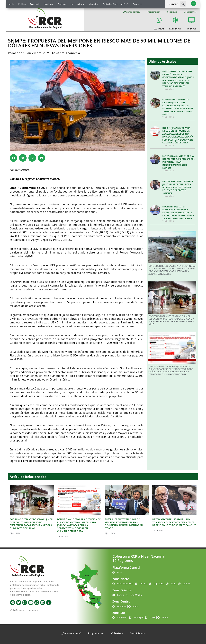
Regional (62, 4)
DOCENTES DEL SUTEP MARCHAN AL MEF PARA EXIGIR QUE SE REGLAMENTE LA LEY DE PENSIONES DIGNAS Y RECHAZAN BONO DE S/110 (178, 213)
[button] (183, 4)
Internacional (78, 4)
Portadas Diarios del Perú (115, 4)
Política (22, 4)
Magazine (93, 4)
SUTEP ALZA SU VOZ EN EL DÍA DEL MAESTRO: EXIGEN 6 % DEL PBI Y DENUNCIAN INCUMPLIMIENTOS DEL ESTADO (178, 162)
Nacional (49, 4)
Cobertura (172, 12)
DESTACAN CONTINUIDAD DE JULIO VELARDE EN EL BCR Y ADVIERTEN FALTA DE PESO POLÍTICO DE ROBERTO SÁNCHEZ (178, 187)
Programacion (154, 12)
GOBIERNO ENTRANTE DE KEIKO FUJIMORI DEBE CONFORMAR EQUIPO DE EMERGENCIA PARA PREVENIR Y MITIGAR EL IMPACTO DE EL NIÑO (178, 107)
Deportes (137, 4)
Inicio (11, 4)
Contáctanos (190, 12)
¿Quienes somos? (132, 12)
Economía (35, 4)
